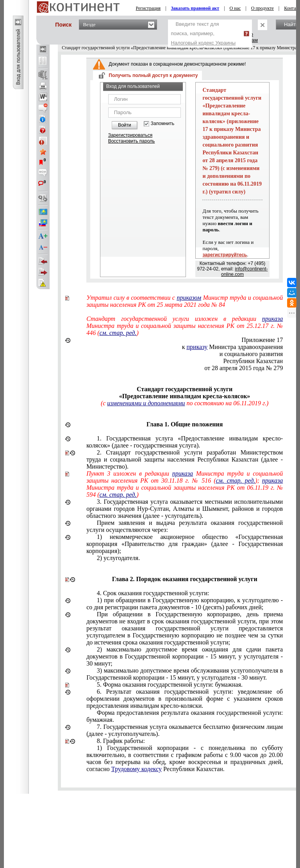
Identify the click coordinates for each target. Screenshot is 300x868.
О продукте (262, 8)
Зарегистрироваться (130, 135)
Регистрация (148, 8)
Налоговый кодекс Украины (204, 43)
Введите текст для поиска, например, (204, 33)
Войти (125, 125)
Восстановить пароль (132, 141)
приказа (272, 319)
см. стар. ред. (118, 333)
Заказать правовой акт (195, 8)
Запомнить (162, 124)
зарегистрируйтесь (225, 255)
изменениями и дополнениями (146, 403)
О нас (235, 8)
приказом (189, 298)
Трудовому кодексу (137, 769)
